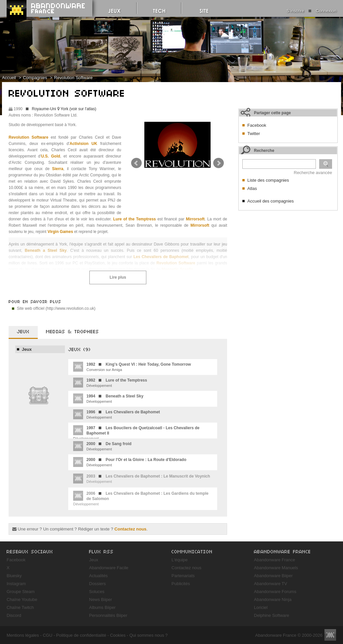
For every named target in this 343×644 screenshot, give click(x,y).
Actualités (98, 576)
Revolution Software (73, 78)
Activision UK (83, 144)
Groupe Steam (21, 592)
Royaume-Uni (44, 109)
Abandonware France (274, 560)
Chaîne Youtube (22, 599)
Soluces (97, 592)
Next (219, 163)
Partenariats (183, 576)
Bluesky (14, 576)
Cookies (118, 635)
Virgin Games (60, 232)
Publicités (181, 584)
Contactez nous (131, 529)
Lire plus (118, 277)
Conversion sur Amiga (132, 367)
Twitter (254, 134)
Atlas (252, 188)
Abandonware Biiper (273, 576)
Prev (136, 163)
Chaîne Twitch (20, 607)
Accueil (9, 78)
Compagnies (35, 78)
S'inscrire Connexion (312, 11)
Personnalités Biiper (108, 615)
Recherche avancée (313, 173)
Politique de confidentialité (81, 635)
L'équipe (180, 560)
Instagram (16, 584)
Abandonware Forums (275, 592)
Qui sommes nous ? (149, 635)
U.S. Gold (51, 156)
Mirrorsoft (195, 219)
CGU (48, 635)
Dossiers (98, 584)
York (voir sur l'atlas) (78, 109)
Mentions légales (23, 635)
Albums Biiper (102, 607)
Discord (14, 615)
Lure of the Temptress (135, 219)
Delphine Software (271, 615)
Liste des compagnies (268, 180)
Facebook (257, 125)
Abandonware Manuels (276, 568)
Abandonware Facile (109, 568)
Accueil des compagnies (270, 201)
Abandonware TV (270, 584)
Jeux (27, 349)
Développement (110, 383)
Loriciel (261, 607)
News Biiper (100, 599)
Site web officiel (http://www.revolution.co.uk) (56, 308)
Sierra (58, 169)
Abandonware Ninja (273, 599)
